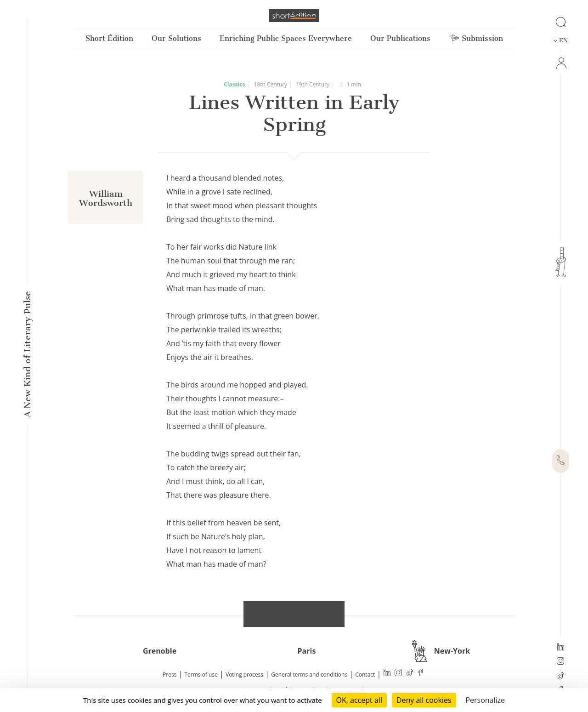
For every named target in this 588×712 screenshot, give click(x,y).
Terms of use (201, 675)
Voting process (244, 675)
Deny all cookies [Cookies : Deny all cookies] (424, 700)
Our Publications (400, 38)
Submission (476, 38)
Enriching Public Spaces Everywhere (286, 38)
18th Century (271, 84)
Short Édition (109, 38)
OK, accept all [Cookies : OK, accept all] (359, 700)
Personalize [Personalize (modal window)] (485, 700)
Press (170, 675)
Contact (365, 675)
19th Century (313, 84)
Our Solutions (176, 38)
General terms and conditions (309, 675)
